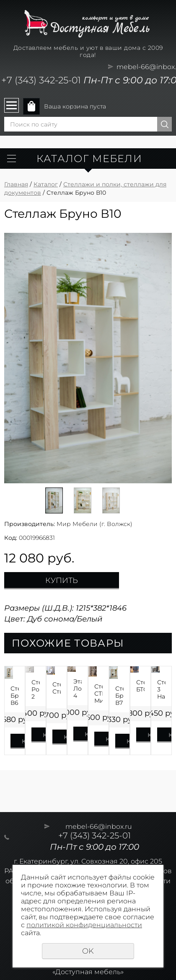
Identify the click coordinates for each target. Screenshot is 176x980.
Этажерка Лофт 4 (78, 689)
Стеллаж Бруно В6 (15, 696)
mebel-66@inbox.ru (99, 827)
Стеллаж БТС (140, 686)
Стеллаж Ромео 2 (36, 689)
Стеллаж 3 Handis (161, 689)
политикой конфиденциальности (84, 925)
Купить (62, 580)
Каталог (46, 184)
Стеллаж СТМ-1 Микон (98, 694)
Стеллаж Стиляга (57, 688)
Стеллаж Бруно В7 (119, 696)
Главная (16, 184)
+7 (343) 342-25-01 (41, 80)
